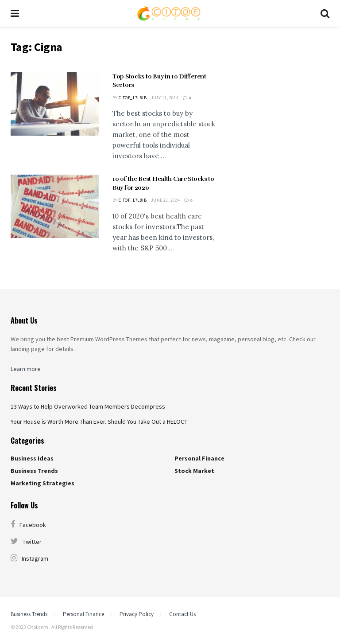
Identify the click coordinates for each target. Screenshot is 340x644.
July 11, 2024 (165, 98)
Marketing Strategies (42, 483)
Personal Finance (199, 458)
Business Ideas (32, 458)
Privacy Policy (137, 614)
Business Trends (34, 471)
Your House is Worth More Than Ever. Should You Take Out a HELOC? (99, 422)
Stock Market (194, 471)
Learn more (26, 369)
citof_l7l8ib (133, 98)
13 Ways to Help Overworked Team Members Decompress (88, 406)
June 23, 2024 (165, 200)
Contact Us (182, 614)
